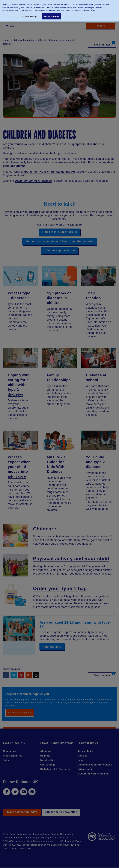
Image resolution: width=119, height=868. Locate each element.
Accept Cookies (51, 16)
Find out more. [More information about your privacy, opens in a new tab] (89, 10)
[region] (60, 11)
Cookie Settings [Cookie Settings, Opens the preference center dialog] (30, 16)
